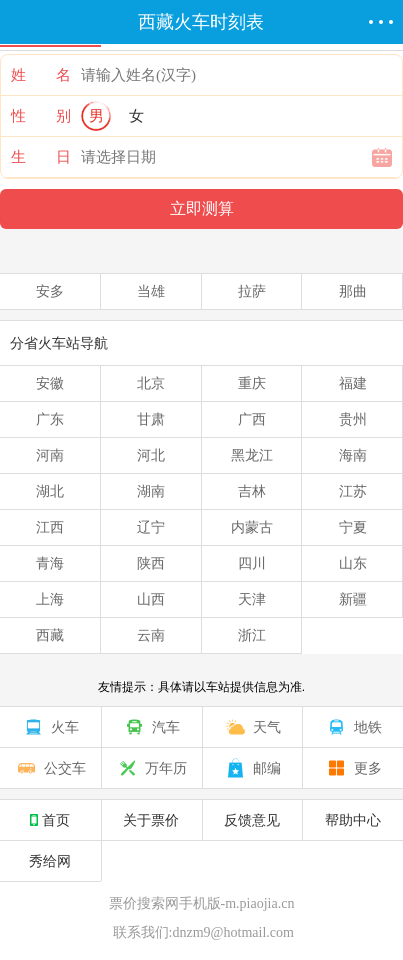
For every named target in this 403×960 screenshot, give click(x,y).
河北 (151, 455)
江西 (50, 527)
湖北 (50, 491)
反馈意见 (252, 820)
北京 (151, 383)
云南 (151, 635)
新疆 (353, 599)
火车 (50, 727)
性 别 (41, 116)
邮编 (252, 768)
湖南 (151, 491)
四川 (252, 563)
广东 (50, 419)
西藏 (50, 635)
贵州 (353, 419)
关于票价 (151, 820)
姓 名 (41, 75)
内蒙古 (252, 527)
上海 (50, 599)
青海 (50, 563)
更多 (353, 768)
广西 (252, 419)
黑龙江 (252, 455)
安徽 (50, 383)
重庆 (252, 383)
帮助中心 (353, 820)
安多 (50, 291)
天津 (252, 599)
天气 (252, 727)
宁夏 (353, 527)
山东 (353, 563)
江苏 (353, 491)
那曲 (353, 291)
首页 (50, 820)
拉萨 (252, 291)
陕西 (151, 563)
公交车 (50, 768)
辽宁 (151, 527)
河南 (50, 455)
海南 (353, 455)
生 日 (41, 157)
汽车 (151, 727)
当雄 (151, 291)
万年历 (151, 768)
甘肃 (151, 419)
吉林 (252, 491)
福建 (353, 383)
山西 (151, 599)
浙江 (252, 635)
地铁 (353, 727)
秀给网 (50, 861)
